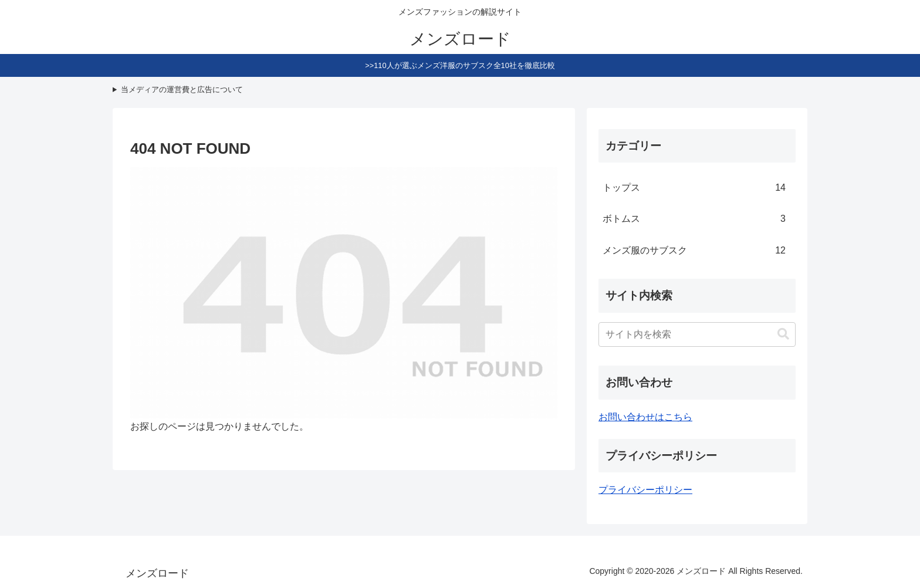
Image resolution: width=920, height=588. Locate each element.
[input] (697, 334)
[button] (783, 334)
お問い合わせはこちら (645, 417)
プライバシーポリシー (645, 490)
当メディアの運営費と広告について (182, 90)
